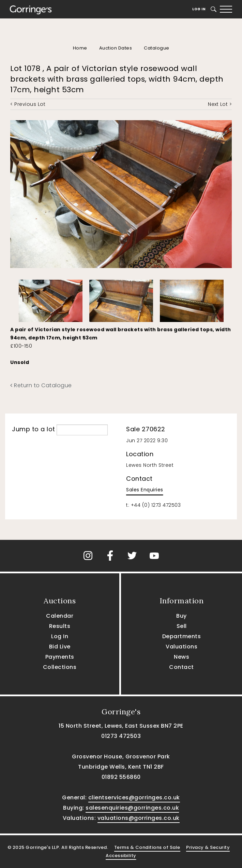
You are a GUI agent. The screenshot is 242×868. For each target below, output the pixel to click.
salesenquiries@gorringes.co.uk (132, 808)
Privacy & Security (208, 847)
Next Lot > (220, 104)
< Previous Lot (28, 104)
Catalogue (157, 48)
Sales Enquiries (145, 490)
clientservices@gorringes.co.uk (134, 797)
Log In (199, 9)
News (181, 657)
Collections (60, 667)
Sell (182, 626)
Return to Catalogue (41, 385)
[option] (51, 299)
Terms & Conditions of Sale (147, 847)
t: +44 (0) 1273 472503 (153, 505)
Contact (181, 667)
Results (60, 626)
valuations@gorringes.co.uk (139, 818)
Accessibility (121, 856)
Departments (182, 636)
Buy (181, 616)
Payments (60, 657)
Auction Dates (116, 48)
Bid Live (60, 647)
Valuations (181, 647)
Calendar (60, 616)
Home (80, 48)
